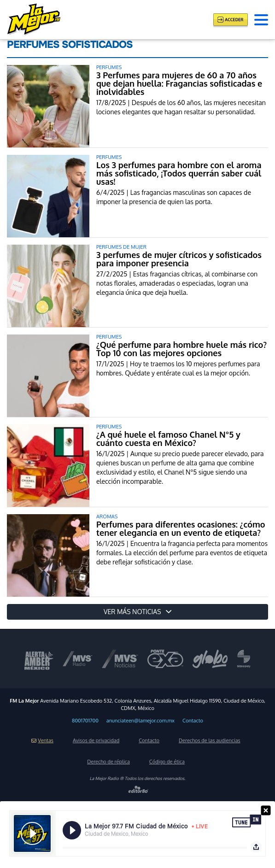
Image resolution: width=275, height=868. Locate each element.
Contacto (193, 721)
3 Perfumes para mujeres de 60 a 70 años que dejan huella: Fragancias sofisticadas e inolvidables (179, 83)
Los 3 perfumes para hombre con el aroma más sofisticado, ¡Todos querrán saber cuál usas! (179, 173)
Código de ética (167, 762)
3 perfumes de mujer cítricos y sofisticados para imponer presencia (179, 259)
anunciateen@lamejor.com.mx (140, 721)
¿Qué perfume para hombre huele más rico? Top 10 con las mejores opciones (181, 349)
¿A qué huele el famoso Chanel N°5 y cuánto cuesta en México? (168, 439)
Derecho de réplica (108, 762)
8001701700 (85, 721)
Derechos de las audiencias (210, 740)
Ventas (42, 740)
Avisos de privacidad (96, 740)
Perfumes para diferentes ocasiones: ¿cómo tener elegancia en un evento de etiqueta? (181, 528)
